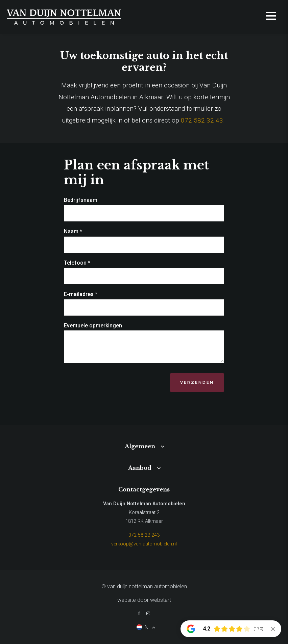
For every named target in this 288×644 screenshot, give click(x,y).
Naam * (73, 231)
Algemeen (140, 446)
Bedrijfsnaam (81, 200)
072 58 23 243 (144, 535)
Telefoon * (77, 263)
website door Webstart (144, 600)
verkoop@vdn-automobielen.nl (144, 544)
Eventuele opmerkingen (93, 326)
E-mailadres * (81, 294)
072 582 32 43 (202, 120)
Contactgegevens (144, 489)
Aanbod (140, 468)
